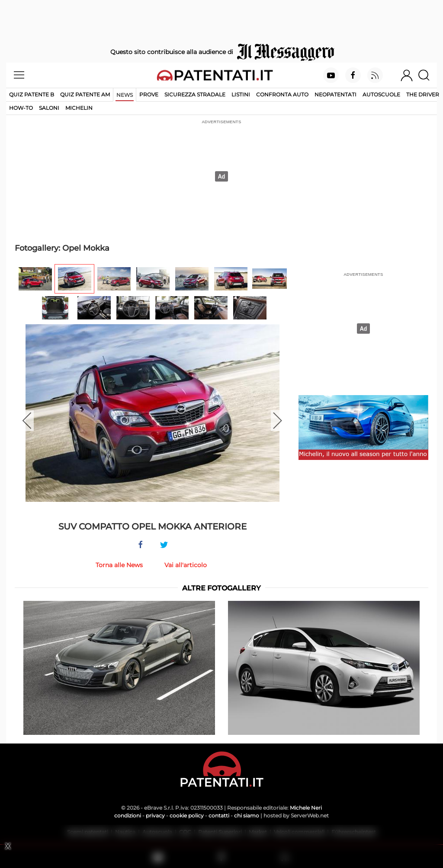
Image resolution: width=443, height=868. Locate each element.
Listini (241, 94)
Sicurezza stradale (195, 94)
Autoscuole (381, 94)
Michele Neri (306, 808)
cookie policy (187, 815)
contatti (219, 815)
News (125, 95)
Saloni (49, 108)
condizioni (128, 815)
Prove (149, 94)
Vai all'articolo (186, 565)
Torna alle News (119, 565)
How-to (21, 108)
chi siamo (247, 815)
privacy (155, 815)
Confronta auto (282, 94)
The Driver (423, 94)
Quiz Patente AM (85, 94)
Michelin (79, 108)
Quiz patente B (32, 94)
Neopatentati (335, 94)
